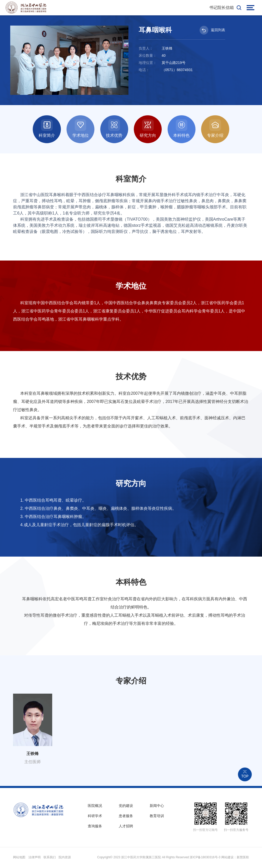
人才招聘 (126, 827)
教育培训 (157, 817)
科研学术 (95, 817)
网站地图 (19, 858)
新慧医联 (243, 858)
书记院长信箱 (222, 8)
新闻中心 (157, 806)
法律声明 (35, 858)
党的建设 (126, 806)
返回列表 (212, 30)
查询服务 (95, 827)
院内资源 (65, 858)
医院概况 (95, 806)
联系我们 (50, 858)
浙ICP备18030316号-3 (205, 858)
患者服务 (126, 817)
